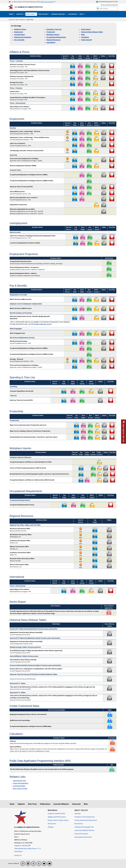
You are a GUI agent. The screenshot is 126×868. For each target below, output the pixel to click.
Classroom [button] (72, 14)
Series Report (86, 29)
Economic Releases (61, 804)
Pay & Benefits (19, 40)
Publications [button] (43, 14)
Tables (103, 56)
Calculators (85, 37)
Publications (45, 804)
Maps (83, 35)
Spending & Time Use (54, 29)
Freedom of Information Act (85, 817)
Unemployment (19, 35)
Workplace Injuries (53, 35)
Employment (18, 32)
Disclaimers (79, 824)
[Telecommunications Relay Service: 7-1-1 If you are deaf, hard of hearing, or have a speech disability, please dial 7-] (29, 849)
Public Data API (86, 40)
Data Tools (32, 804)
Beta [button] (81, 14)
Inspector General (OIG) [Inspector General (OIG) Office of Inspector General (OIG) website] (56, 813)
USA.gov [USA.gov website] (51, 827)
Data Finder (83, 228)
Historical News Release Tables (92, 32)
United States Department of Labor (107, 2)
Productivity (51, 32)
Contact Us (18, 855)
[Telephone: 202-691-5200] (29, 846)
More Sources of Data (20, 789)
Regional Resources (54, 40)
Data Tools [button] (31, 14)
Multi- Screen (97, 228)
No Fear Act (52, 824)
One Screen (90, 228)
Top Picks (76, 228)
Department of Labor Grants (58, 820)
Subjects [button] (20, 14)
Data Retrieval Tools (19, 781)
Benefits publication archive (43, 324)
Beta (86, 804)
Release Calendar (106, 5)
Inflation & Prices (20, 29)
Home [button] (11, 14)
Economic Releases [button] (58, 14)
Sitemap (78, 813)
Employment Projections (23, 37)
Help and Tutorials (81, 834)
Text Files (112, 56)
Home (12, 804)
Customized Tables (19, 786)
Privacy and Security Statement (86, 820)
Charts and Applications (21, 783)
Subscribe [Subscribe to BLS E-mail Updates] (115, 5)
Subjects (21, 804)
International (51, 42)
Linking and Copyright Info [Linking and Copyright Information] (84, 827)
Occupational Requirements (56, 37)
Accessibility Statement (83, 837)
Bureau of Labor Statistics (17, 20)
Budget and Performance (57, 817)
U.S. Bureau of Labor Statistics (29, 7)
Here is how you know (47, 2)
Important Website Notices (84, 830)
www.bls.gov (18, 851)
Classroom (76, 804)
